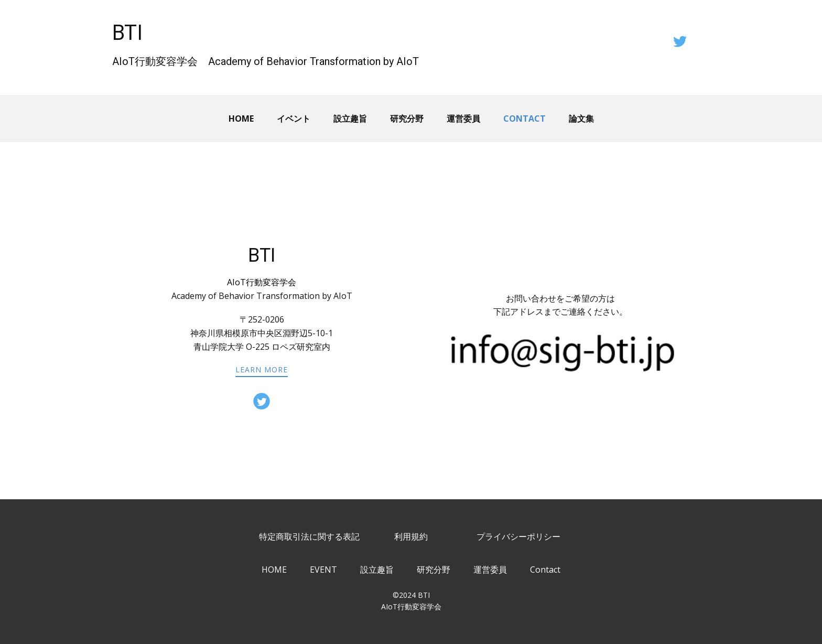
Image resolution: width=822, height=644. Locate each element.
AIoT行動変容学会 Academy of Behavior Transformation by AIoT (266, 61)
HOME (274, 570)
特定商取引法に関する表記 (309, 536)
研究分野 (407, 119)
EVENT (323, 570)
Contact (524, 119)
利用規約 (411, 536)
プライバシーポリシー (518, 536)
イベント (294, 119)
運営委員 (463, 119)
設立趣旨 (350, 119)
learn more (262, 369)
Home (241, 119)
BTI (127, 33)
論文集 (581, 119)
